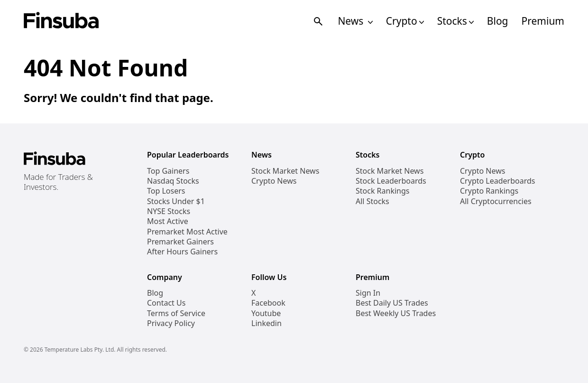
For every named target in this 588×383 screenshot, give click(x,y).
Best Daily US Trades (392, 303)
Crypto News (274, 181)
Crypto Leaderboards (497, 181)
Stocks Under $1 (176, 201)
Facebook (268, 303)
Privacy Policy (171, 323)
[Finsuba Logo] (61, 21)
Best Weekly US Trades (396, 313)
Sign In (368, 293)
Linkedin (266, 323)
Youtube (266, 313)
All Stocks (372, 201)
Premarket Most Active (187, 232)
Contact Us (166, 303)
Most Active (168, 221)
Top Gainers (168, 171)
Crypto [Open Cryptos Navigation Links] (405, 21)
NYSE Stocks (169, 211)
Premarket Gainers (180, 242)
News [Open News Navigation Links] (355, 21)
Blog (498, 21)
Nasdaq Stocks (173, 181)
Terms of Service (176, 313)
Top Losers (166, 191)
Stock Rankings (383, 191)
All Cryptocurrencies (496, 201)
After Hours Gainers (182, 252)
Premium (543, 21)
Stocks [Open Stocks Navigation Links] (455, 21)
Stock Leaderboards (391, 181)
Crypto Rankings (489, 191)
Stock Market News (285, 171)
